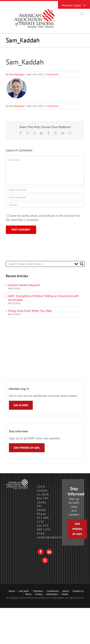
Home (12, 591)
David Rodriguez (17, 74)
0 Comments (52, 74)
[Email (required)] (45, 197)
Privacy (39, 594)
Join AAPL (24, 591)
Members (38, 591)
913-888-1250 (43, 520)
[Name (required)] (45, 190)
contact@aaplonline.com (54, 537)
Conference (53, 591)
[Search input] (41, 264)
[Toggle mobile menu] (82, 14)
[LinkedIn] (49, 552)
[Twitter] (45, 560)
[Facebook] (41, 552)
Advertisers (52, 594)
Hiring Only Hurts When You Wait (30, 311)
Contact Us (78, 591)
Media (65, 594)
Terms (28, 594)
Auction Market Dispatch (24, 285)
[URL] (45, 205)
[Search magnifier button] (82, 264)
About (66, 591)
